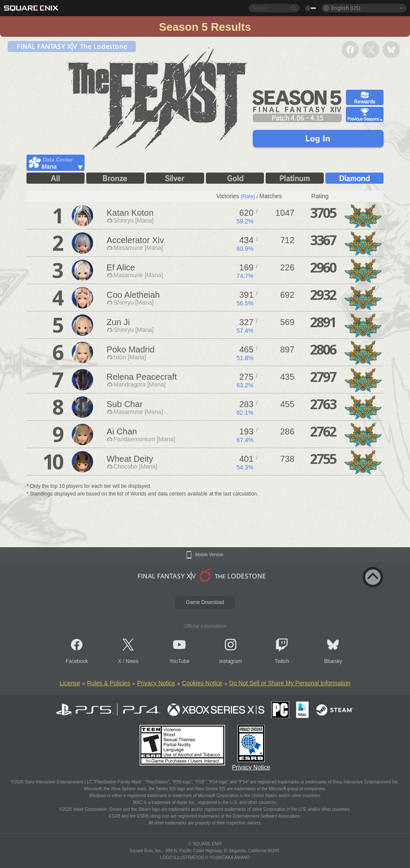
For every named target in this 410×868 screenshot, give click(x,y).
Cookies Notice (202, 683)
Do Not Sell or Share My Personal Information (290, 683)
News (132, 661)
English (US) (346, 8)
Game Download (205, 602)
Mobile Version (209, 555)
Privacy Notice (156, 683)
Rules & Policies (109, 683)
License (70, 683)
